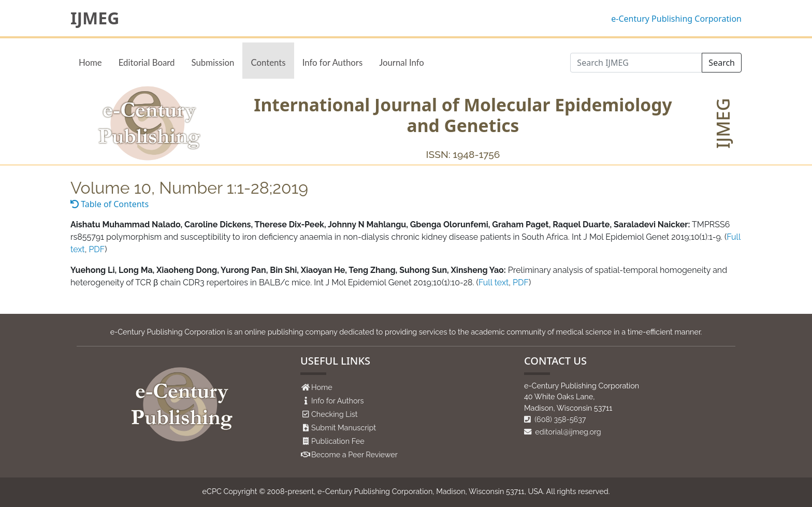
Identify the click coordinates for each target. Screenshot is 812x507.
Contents (268, 62)
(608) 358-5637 (555, 419)
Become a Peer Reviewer (354, 454)
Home (90, 62)
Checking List (335, 414)
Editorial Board (147, 62)
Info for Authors (333, 62)
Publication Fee (338, 441)
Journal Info (402, 62)
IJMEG (95, 18)
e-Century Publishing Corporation (676, 19)
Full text (494, 283)
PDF (97, 249)
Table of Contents (110, 204)
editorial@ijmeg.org (563, 432)
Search (722, 63)
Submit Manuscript (344, 428)
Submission (213, 62)
